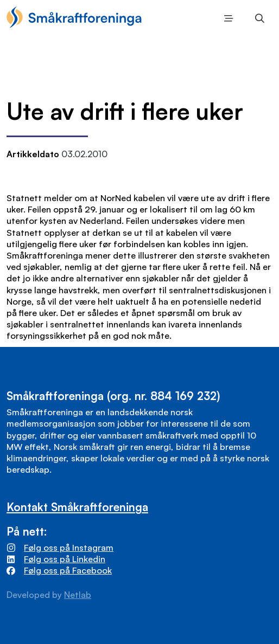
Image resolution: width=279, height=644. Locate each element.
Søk (257, 19)
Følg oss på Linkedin (65, 559)
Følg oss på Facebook (68, 570)
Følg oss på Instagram (69, 548)
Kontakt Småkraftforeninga (77, 507)
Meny (227, 19)
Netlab (78, 595)
